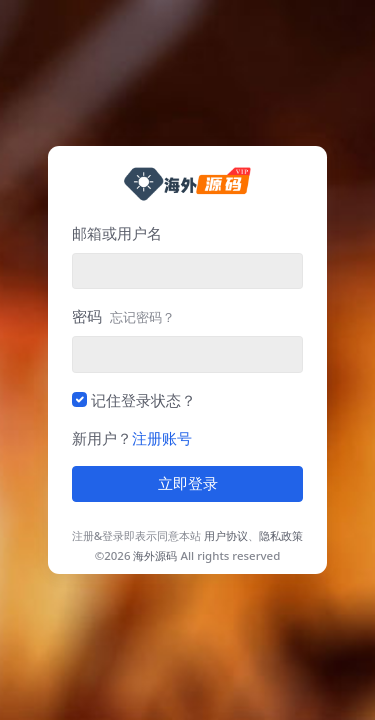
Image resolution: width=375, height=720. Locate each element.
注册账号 (162, 438)
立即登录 (188, 484)
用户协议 (226, 535)
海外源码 (155, 555)
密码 (123, 316)
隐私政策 (281, 535)
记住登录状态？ (143, 400)
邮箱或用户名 (117, 233)
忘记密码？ (142, 317)
